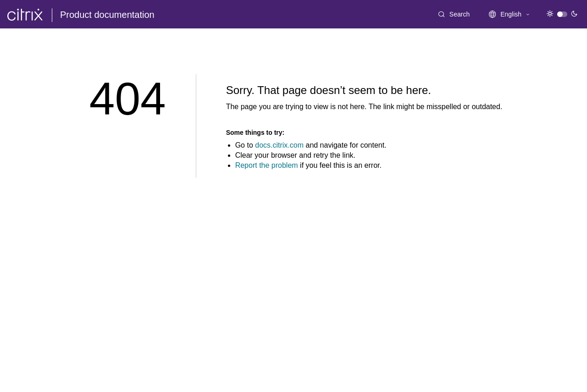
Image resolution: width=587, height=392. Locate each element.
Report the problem (267, 165)
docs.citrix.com (279, 145)
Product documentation (107, 15)
